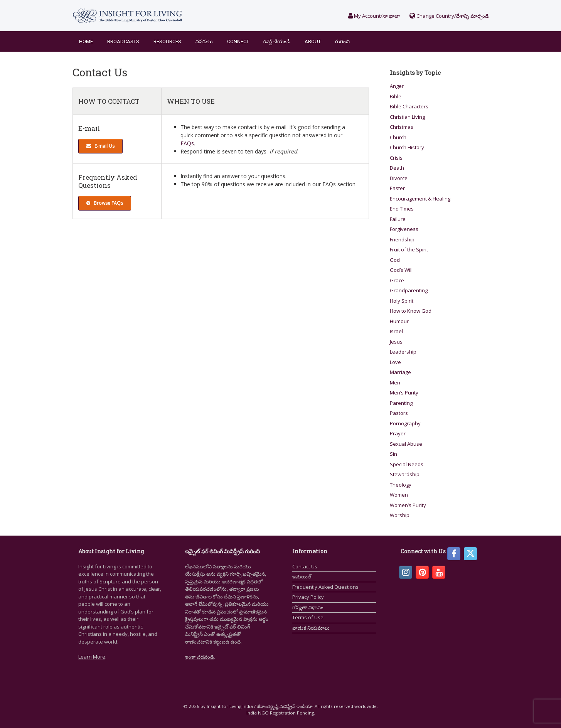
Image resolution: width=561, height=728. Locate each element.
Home (86, 41)
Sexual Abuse (406, 444)
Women (399, 495)
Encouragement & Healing (420, 199)
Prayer (398, 433)
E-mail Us (100, 146)
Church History (407, 147)
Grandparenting (409, 290)
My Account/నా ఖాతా (374, 16)
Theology (401, 485)
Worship (400, 515)
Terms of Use (308, 617)
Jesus (396, 342)
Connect (238, 41)
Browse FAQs (105, 203)
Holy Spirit (402, 301)
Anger (397, 86)
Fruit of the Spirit (409, 249)
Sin (393, 454)
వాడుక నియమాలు (311, 628)
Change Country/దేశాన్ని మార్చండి (449, 16)
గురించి (342, 41)
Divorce (399, 178)
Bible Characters (409, 106)
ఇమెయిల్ (302, 576)
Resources (167, 41)
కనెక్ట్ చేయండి (277, 41)
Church (398, 137)
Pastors (399, 413)
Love (395, 362)
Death (397, 168)
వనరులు (204, 41)
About (313, 41)
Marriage (400, 372)
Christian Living (407, 117)
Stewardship (405, 474)
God (395, 260)
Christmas (402, 127)
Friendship (402, 239)
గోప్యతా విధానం (308, 607)
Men (395, 383)
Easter (397, 188)
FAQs (187, 143)
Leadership (403, 352)
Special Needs (407, 464)
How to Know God (411, 311)
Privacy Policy (308, 597)
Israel (396, 331)
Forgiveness (404, 229)
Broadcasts (123, 41)
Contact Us (305, 566)
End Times (402, 209)
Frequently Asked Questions (325, 587)
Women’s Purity (408, 505)
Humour (399, 321)
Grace (397, 280)
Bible (396, 96)
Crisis (396, 158)
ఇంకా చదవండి (200, 657)
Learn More (92, 657)
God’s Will (401, 270)
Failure (398, 219)
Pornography (405, 423)
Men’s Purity (404, 393)
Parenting (401, 403)
